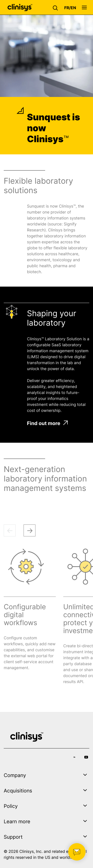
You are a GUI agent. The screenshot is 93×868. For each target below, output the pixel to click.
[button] (57, 7)
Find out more (47, 423)
